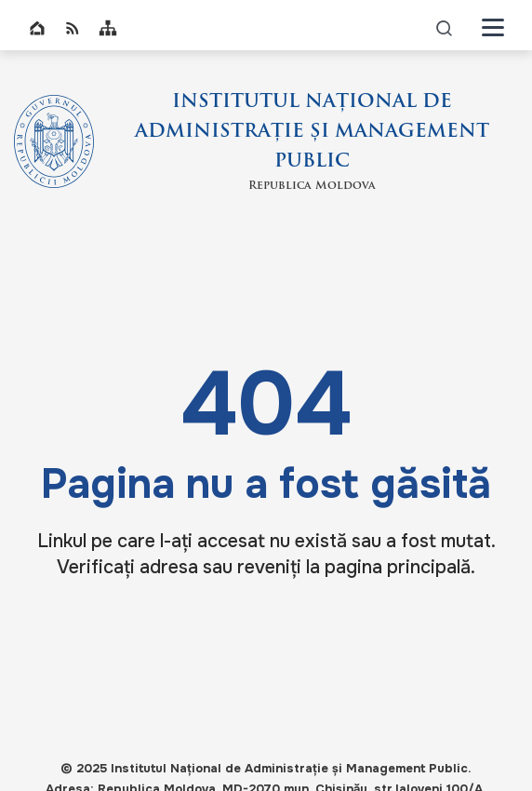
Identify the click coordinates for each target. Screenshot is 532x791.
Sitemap (108, 28)
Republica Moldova (312, 186)
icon (445, 27)
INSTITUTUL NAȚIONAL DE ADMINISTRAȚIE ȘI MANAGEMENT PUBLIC (312, 132)
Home (37, 28)
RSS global (73, 28)
